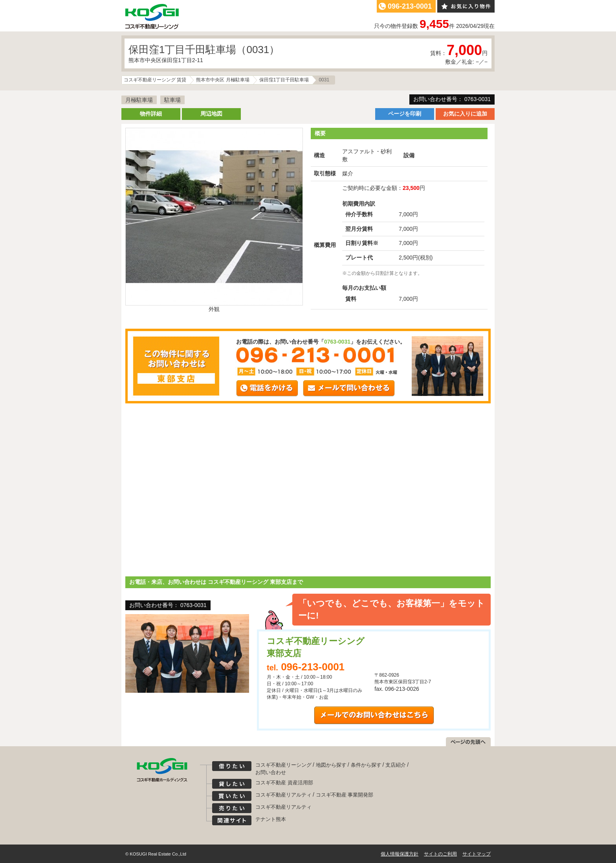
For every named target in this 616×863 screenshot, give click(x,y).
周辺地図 (211, 114)
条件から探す (366, 765)
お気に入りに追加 (465, 114)
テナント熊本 (271, 819)
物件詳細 (151, 114)
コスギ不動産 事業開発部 (345, 795)
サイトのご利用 (440, 854)
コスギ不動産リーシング (283, 765)
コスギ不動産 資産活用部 (284, 783)
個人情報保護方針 (400, 854)
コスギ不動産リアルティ (283, 795)
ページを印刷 (405, 114)
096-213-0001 (410, 6)
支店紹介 (396, 765)
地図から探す (331, 765)
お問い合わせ (271, 772)
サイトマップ (477, 854)
